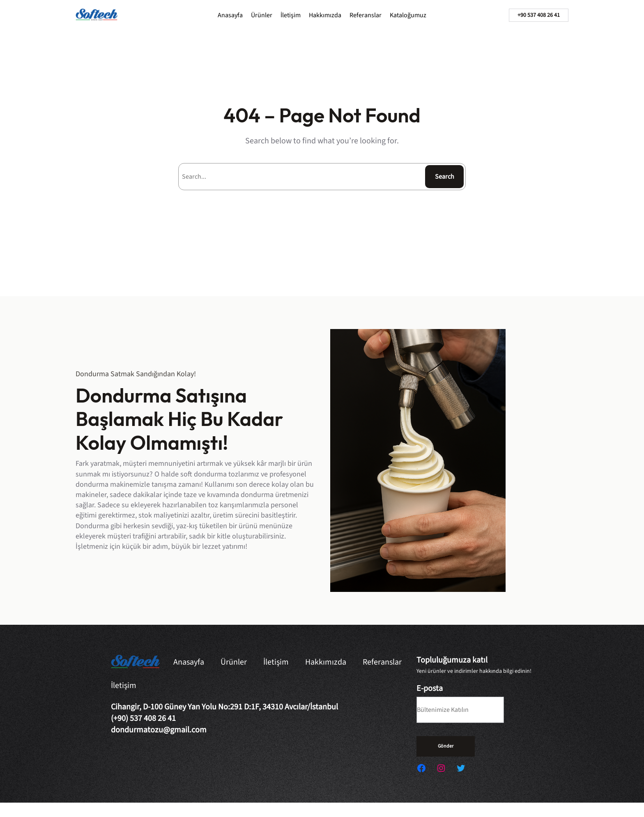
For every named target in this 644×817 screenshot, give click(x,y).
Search (445, 177)
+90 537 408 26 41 (539, 15)
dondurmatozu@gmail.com (159, 730)
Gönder (446, 746)
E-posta (430, 688)
